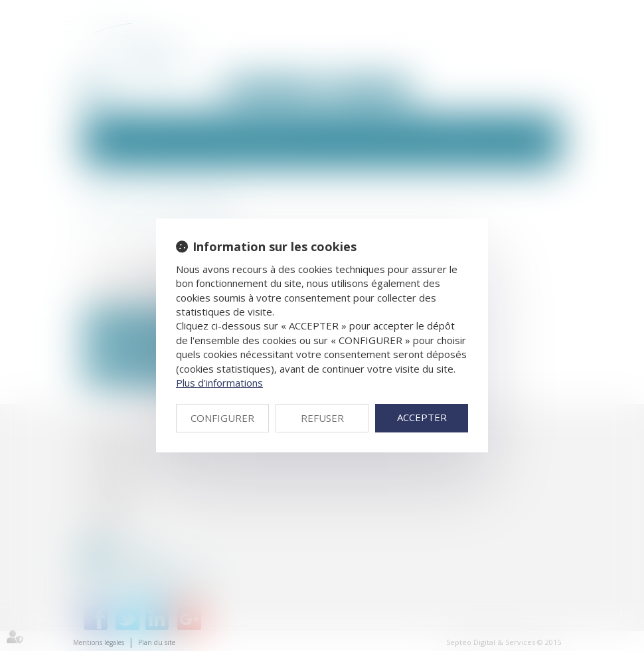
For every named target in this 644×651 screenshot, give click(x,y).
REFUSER (322, 418)
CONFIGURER (222, 418)
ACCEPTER (422, 417)
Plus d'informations (219, 383)
